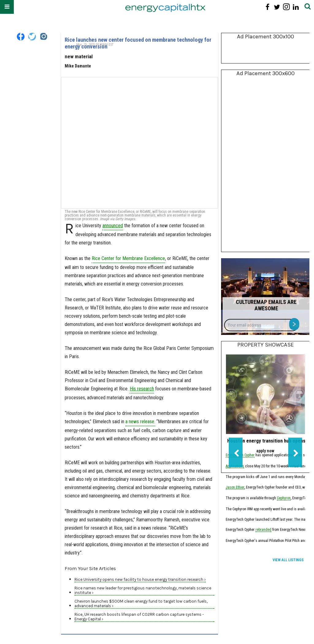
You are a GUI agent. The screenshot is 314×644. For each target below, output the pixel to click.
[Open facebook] (268, 7)
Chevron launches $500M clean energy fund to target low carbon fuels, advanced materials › (141, 604)
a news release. (140, 422)
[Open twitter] (277, 7)
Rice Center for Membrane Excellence (128, 258)
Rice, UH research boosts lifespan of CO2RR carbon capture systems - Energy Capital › (139, 617)
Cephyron (284, 498)
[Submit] (308, 7)
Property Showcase (266, 345)
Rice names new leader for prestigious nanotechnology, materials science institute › (143, 590)
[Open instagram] (286, 7)
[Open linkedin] (296, 7)
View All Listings (288, 560)
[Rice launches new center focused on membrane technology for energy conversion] (140, 143)
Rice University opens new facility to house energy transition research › (140, 579)
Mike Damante (78, 66)
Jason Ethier (235, 488)
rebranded (263, 530)
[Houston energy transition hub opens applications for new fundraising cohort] (265, 394)
